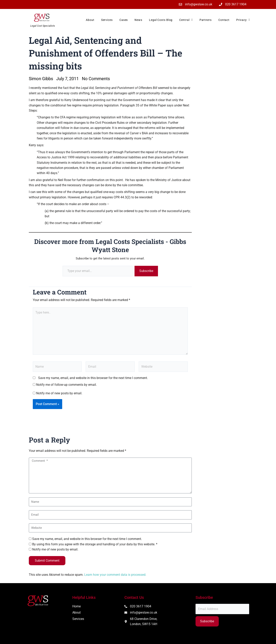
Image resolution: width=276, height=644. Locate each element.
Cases (124, 20)
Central (186, 20)
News (138, 20)
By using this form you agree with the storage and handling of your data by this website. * (95, 544)
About (90, 20)
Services (107, 20)
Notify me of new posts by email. (59, 393)
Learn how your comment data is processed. (115, 575)
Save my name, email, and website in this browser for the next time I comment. (93, 378)
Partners (206, 20)
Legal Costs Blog (161, 20)
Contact (224, 20)
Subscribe (146, 271)
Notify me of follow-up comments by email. (66, 385)
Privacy (243, 20)
